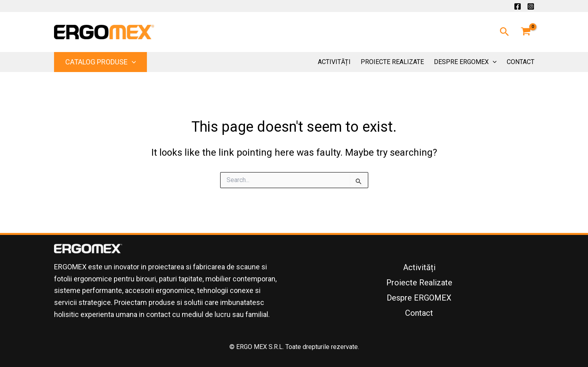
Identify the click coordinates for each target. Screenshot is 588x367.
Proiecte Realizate (392, 62)
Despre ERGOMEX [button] (465, 62)
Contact (521, 62)
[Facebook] (518, 6)
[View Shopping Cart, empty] (526, 32)
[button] (505, 32)
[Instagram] (531, 6)
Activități (334, 62)
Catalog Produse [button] (101, 62)
